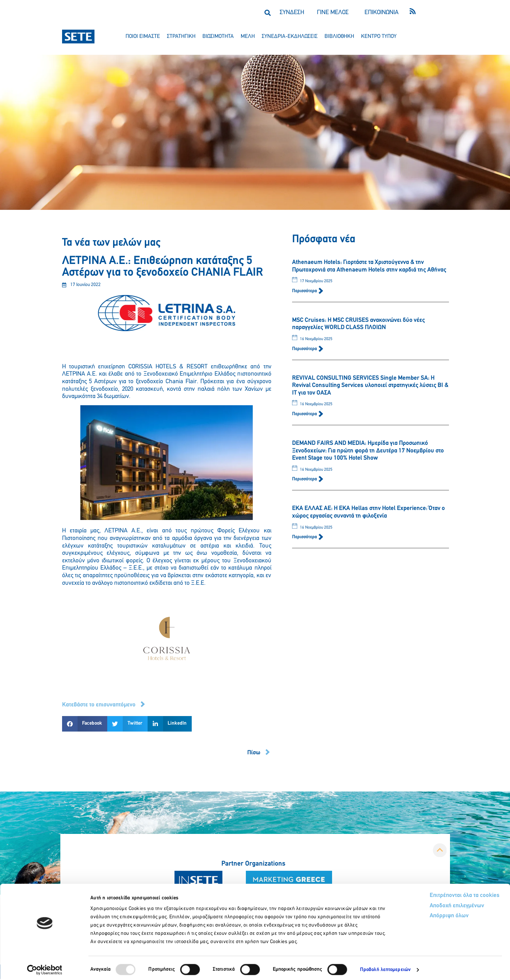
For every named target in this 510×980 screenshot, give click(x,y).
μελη (248, 37)
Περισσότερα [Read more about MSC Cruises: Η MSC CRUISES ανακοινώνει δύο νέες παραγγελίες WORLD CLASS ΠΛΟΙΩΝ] (305, 349)
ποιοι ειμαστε (143, 37)
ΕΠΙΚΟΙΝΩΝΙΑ (382, 13)
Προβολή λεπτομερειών (385, 966)
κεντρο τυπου (379, 37)
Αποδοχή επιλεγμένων (432, 903)
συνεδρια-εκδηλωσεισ (290, 37)
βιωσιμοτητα (218, 37)
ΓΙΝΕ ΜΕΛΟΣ (333, 13)
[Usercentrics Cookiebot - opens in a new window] (45, 967)
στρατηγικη (181, 37)
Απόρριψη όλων (423, 913)
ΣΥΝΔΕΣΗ (292, 13)
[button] (268, 13)
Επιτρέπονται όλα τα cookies (438, 892)
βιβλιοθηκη (339, 37)
